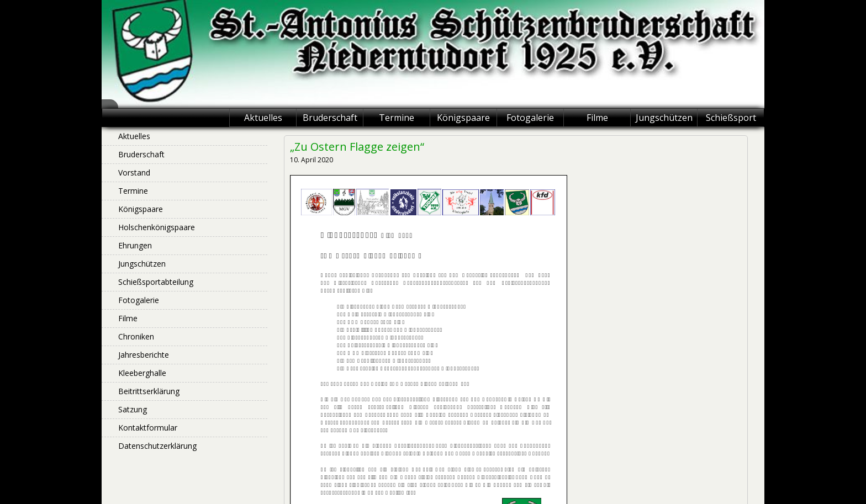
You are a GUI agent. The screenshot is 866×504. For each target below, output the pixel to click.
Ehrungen (135, 245)
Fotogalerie (530, 118)
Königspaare (463, 118)
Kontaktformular (148, 428)
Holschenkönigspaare (157, 227)
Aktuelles (263, 118)
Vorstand (134, 173)
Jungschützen (664, 118)
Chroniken (136, 336)
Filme (597, 118)
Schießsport (731, 118)
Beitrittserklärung (149, 391)
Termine (397, 118)
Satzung (133, 409)
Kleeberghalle (142, 373)
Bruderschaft (330, 118)
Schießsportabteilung (156, 282)
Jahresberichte (144, 355)
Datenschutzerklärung (157, 446)
